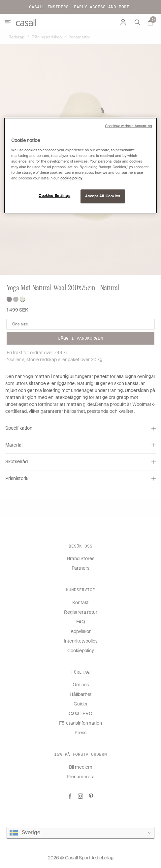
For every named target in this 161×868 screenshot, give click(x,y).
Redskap (16, 37)
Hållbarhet (81, 694)
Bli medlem (81, 767)
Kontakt (80, 603)
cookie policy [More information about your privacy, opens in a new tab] (71, 179)
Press (80, 733)
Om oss (81, 685)
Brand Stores (81, 558)
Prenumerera (81, 777)
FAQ (81, 622)
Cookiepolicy (81, 651)
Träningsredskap (47, 37)
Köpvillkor (81, 631)
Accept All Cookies (103, 196)
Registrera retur (81, 612)
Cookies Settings (54, 196)
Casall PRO (80, 713)
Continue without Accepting (129, 126)
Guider (81, 704)
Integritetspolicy (81, 641)
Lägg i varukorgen (80, 338)
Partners (80, 568)
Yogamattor (80, 37)
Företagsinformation (80, 723)
